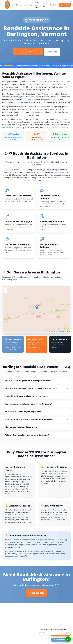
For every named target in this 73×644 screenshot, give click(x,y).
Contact (53, 5)
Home (11, 5)
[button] (37, 308)
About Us (45, 5)
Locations (29, 5)
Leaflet (51, 333)
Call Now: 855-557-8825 (28, 52)
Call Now (65, 5)
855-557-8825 (8, 127)
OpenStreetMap (60, 333)
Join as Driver (37, 5)
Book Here (52, 52)
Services (19, 5)
